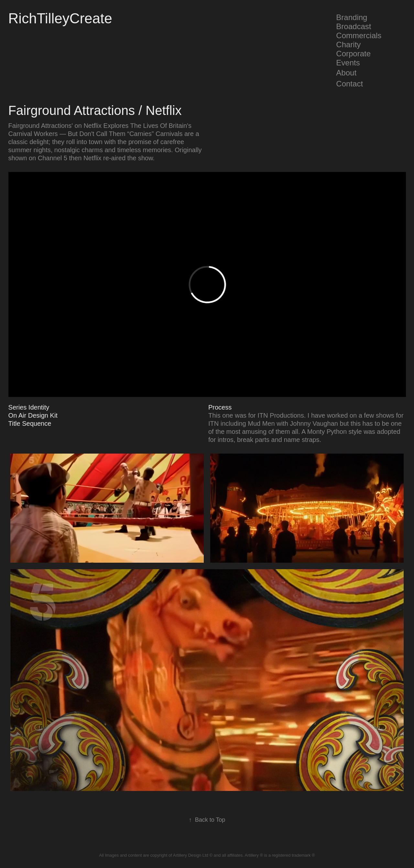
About (346, 73)
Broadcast (354, 26)
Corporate (353, 54)
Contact (349, 84)
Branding (352, 17)
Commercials (359, 35)
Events (348, 63)
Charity (348, 45)
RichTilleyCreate (60, 18)
